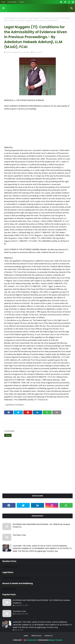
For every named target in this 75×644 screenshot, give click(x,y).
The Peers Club (19, 535)
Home (3, 2)
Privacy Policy (12, 2)
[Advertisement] (37, 127)
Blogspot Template (56, 640)
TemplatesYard (32, 640)
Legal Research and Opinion (19, 18)
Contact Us (48, 636)
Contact (21, 2)
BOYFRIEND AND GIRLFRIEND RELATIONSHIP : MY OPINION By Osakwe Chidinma (41, 526)
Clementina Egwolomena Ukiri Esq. (18, 52)
